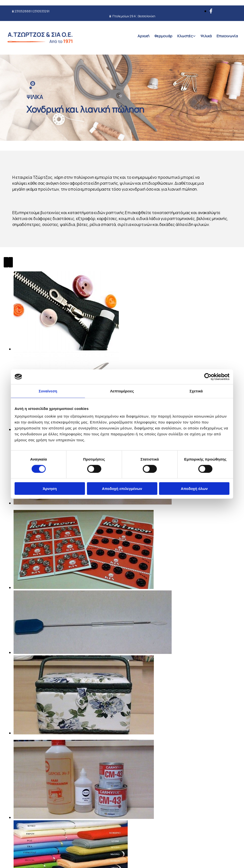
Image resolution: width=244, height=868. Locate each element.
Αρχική (143, 36)
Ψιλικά (206, 36)
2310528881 (23, 11)
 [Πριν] (6, 262)
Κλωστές (185, 36)
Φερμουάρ (163, 36)
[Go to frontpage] (41, 48)
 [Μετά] (11, 262)
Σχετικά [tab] (196, 391)
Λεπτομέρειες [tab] (122, 391)
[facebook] (211, 11)
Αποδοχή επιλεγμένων (122, 489)
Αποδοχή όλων (194, 489)
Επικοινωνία (227, 36)
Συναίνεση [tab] (48, 391)
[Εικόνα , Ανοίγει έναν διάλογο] (66, 594)
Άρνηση (50, 489)
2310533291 (41, 11)
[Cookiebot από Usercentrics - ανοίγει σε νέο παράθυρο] (208, 377)
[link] (186, 36)
